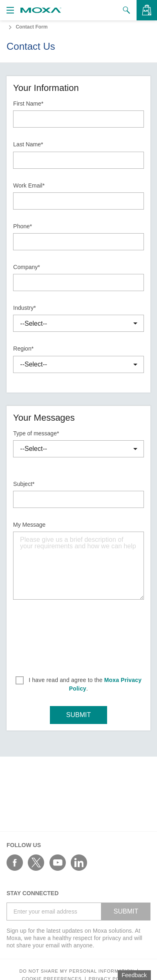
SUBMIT (78, 715)
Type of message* (36, 433)
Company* (26, 267)
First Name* (28, 104)
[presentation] (78, 635)
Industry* (24, 308)
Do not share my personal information (77, 971)
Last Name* (28, 144)
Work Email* (29, 185)
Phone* (22, 226)
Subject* (24, 484)
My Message (29, 525)
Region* (23, 349)
